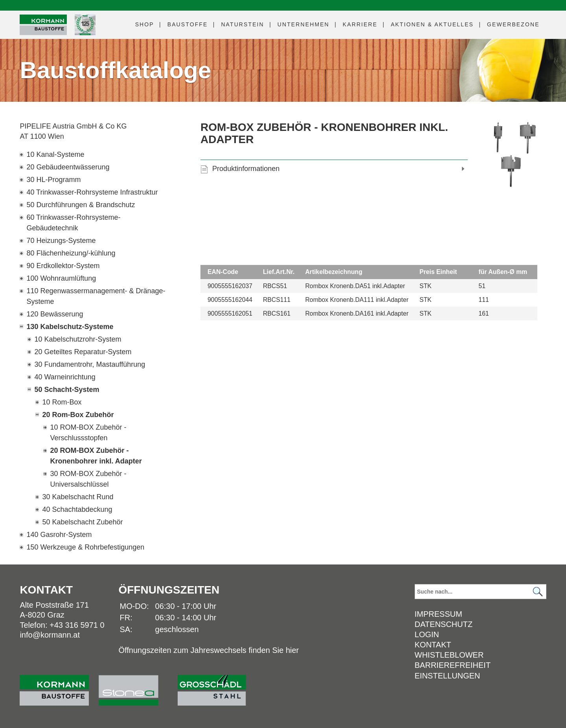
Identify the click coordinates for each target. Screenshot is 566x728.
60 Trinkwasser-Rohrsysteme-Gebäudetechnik (73, 223)
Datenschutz (444, 624)
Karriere (360, 24)
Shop (145, 24)
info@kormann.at (50, 635)
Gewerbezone (513, 24)
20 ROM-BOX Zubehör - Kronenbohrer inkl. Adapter (96, 456)
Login (427, 634)
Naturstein (242, 24)
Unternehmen (303, 24)
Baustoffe (188, 24)
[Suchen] (538, 592)
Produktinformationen (246, 169)
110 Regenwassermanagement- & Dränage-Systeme (96, 296)
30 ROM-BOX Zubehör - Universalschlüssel (88, 479)
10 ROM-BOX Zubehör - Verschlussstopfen (88, 433)
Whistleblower (449, 655)
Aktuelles (432, 24)
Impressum (438, 614)
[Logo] (43, 25)
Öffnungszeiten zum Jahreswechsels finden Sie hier (209, 650)
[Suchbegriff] (481, 592)
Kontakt (433, 645)
